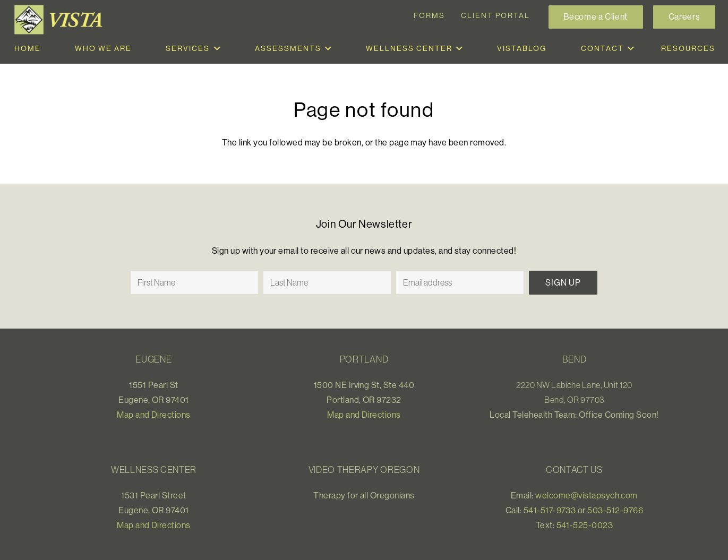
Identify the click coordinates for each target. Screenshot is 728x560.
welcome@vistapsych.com (586, 495)
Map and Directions (154, 415)
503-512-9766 (615, 510)
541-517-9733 (550, 510)
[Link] (61, 20)
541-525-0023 (585, 525)
